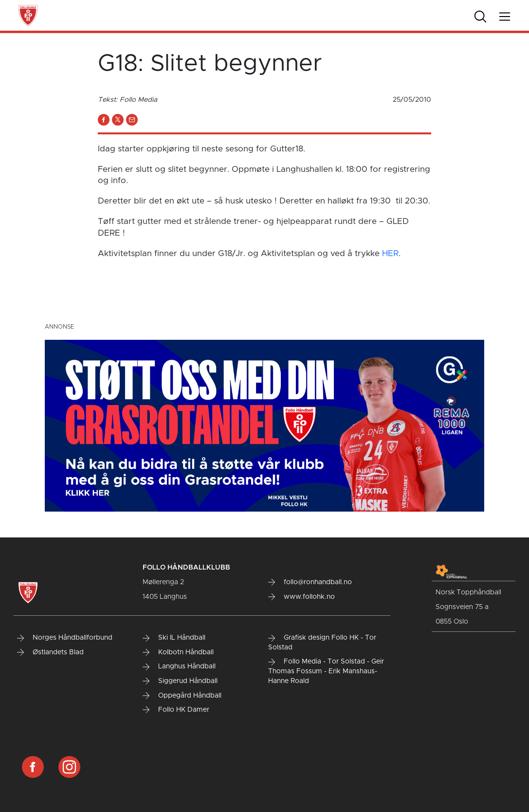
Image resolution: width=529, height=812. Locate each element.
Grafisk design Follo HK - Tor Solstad (322, 643)
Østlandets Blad (50, 652)
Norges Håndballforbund (65, 638)
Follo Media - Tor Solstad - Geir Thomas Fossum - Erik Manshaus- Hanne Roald (326, 671)
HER (390, 253)
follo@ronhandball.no (310, 582)
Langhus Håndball (179, 666)
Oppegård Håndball (182, 696)
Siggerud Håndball (180, 681)
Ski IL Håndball (174, 638)
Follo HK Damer (176, 710)
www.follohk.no (301, 597)
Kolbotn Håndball (178, 652)
